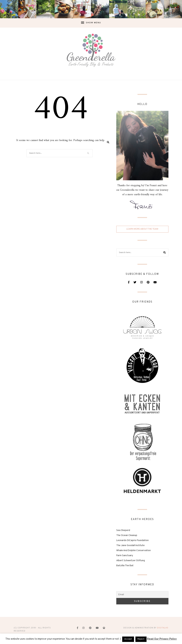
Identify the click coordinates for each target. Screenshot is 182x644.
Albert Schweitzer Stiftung (131, 561)
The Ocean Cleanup (127, 535)
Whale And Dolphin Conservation (134, 550)
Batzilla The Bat (125, 566)
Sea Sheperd (123, 530)
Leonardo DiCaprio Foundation (132, 540)
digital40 (163, 628)
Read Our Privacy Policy (162, 639)
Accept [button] (128, 639)
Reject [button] (141, 639)
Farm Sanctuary (125, 556)
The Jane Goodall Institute (130, 545)
